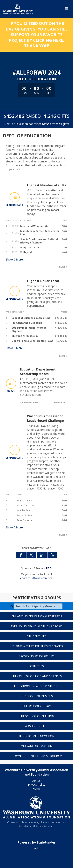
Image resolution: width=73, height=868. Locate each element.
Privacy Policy (37, 785)
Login (36, 848)
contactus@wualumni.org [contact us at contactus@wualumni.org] (36, 578)
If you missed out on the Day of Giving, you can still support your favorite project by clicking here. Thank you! (37, 35)
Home (37, 788)
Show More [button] (14, 259)
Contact (36, 781)
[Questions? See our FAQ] (49, 568)
